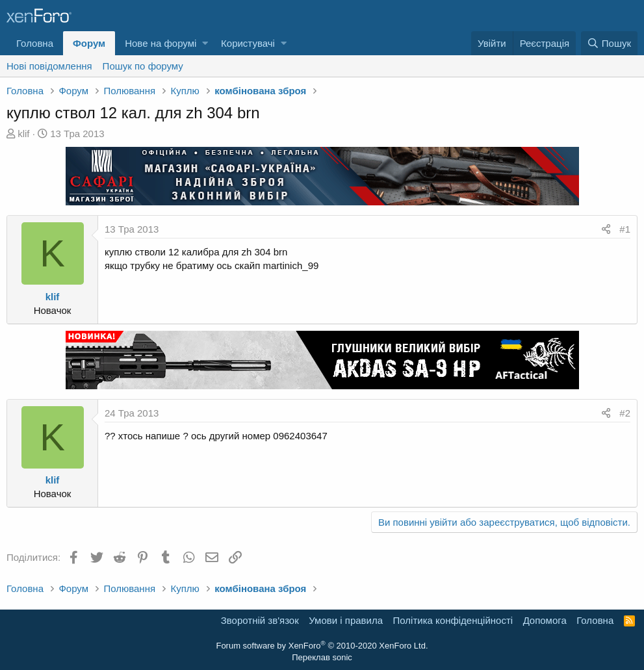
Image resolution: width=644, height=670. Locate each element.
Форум (89, 43)
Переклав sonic (322, 657)
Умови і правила (346, 620)
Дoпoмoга (545, 620)
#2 (625, 413)
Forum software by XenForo (322, 646)
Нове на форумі (161, 43)
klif (23, 134)
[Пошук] (609, 43)
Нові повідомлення (49, 66)
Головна (35, 43)
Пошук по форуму (143, 66)
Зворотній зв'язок (260, 620)
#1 (625, 229)
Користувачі (248, 43)
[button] (205, 43)
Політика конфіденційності (453, 620)
